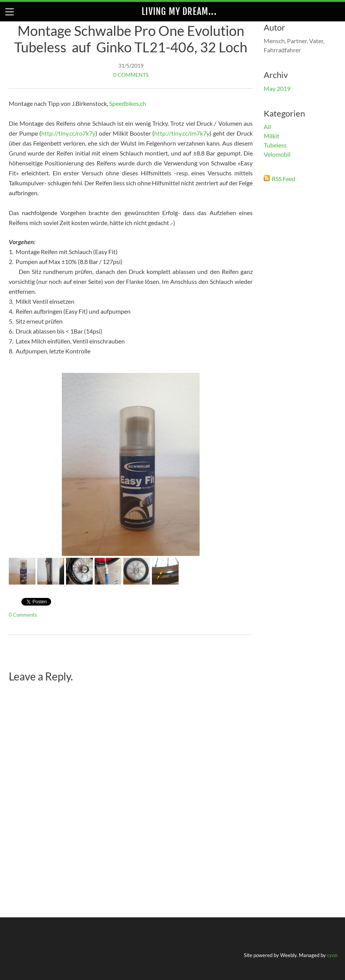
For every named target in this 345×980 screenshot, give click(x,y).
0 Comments (131, 75)
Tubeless (275, 145)
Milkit (272, 136)
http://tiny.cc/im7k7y (182, 133)
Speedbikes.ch (128, 103)
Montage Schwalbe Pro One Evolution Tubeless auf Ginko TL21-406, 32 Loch (131, 39)
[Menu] (10, 12)
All (267, 127)
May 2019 (277, 88)
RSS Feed (284, 179)
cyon (332, 955)
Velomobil (277, 154)
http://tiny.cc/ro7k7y (68, 133)
